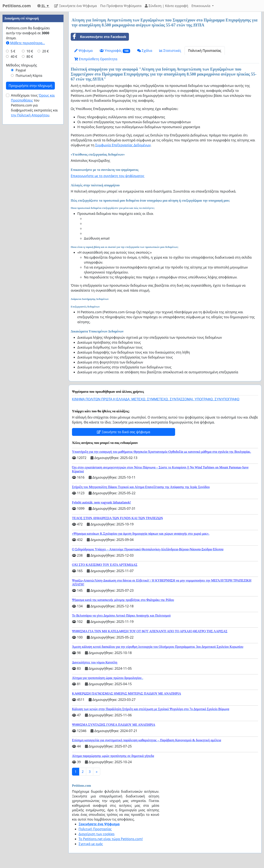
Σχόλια (145, 51)
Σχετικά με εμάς (91, 844)
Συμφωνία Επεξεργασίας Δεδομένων (123, 145)
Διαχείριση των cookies (97, 834)
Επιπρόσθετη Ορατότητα (96, 59)
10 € (30, 175)
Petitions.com (17, 6)
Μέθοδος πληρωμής (22, 189)
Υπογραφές (115, 51)
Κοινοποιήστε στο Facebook (99, 37)
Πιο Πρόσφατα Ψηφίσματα (121, 6)
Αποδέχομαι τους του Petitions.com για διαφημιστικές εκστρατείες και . (34, 229)
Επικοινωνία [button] (201, 6)
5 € (13, 175)
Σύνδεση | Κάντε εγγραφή (166, 6)
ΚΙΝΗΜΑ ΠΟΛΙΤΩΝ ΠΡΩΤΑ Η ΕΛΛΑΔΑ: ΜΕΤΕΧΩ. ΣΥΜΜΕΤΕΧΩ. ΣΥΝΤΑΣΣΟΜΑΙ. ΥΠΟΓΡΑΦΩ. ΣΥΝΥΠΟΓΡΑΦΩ (156, 399)
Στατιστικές (170, 51)
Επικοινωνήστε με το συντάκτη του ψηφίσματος (108, 176)
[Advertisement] (33, 74)
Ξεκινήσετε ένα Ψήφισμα (75, 6)
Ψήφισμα (83, 51)
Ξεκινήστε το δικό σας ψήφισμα (124, 432)
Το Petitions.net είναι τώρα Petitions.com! (111, 839)
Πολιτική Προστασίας (205, 51)
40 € (14, 180)
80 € (30, 180)
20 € (46, 175)
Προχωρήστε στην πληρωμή (30, 209)
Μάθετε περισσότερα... (25, 167)
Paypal (21, 194)
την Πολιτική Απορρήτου (30, 239)
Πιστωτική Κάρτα (29, 199)
